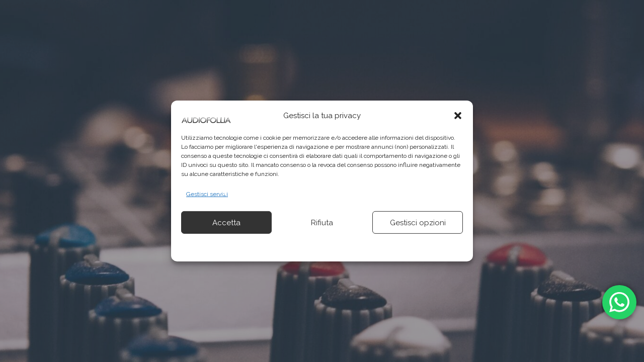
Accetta (226, 223)
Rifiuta (322, 223)
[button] (458, 116)
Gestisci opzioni (418, 223)
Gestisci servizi (207, 194)
